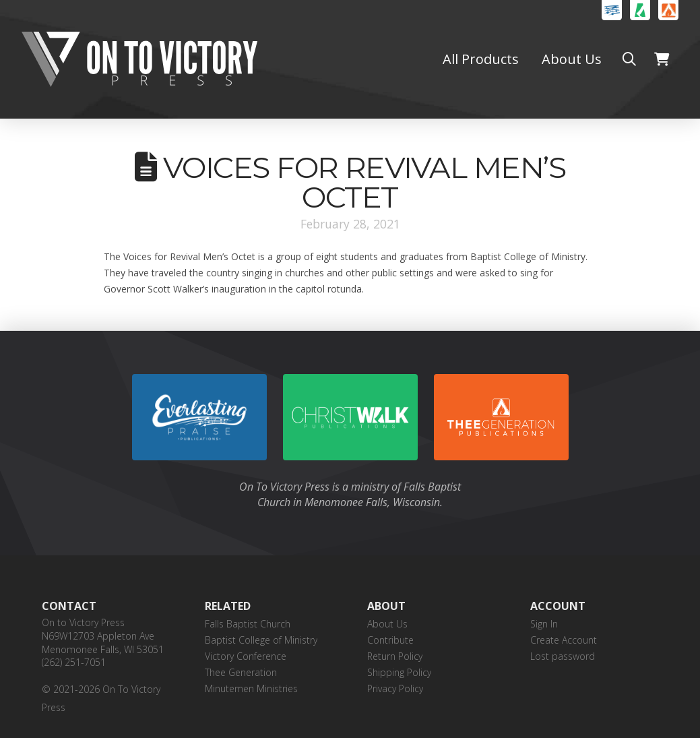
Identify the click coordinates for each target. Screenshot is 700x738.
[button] (629, 59)
